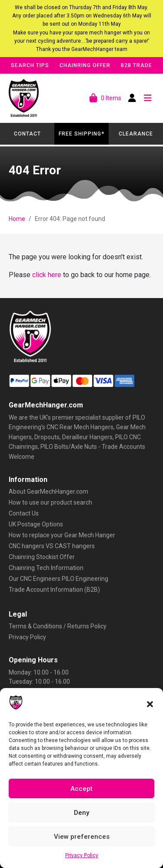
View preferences (82, 837)
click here (47, 275)
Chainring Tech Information (46, 568)
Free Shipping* (81, 134)
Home (17, 219)
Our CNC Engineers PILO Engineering (58, 579)
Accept (81, 789)
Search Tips (30, 65)
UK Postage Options (36, 524)
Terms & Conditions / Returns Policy (58, 626)
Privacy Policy (82, 855)
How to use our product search (50, 502)
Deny (81, 813)
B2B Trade (136, 65)
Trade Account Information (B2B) (54, 590)
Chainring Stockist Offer (42, 557)
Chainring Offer (85, 65)
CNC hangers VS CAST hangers (52, 546)
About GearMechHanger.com (48, 492)
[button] (150, 703)
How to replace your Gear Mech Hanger (62, 535)
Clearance (136, 134)
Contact (27, 134)
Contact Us (24, 513)
